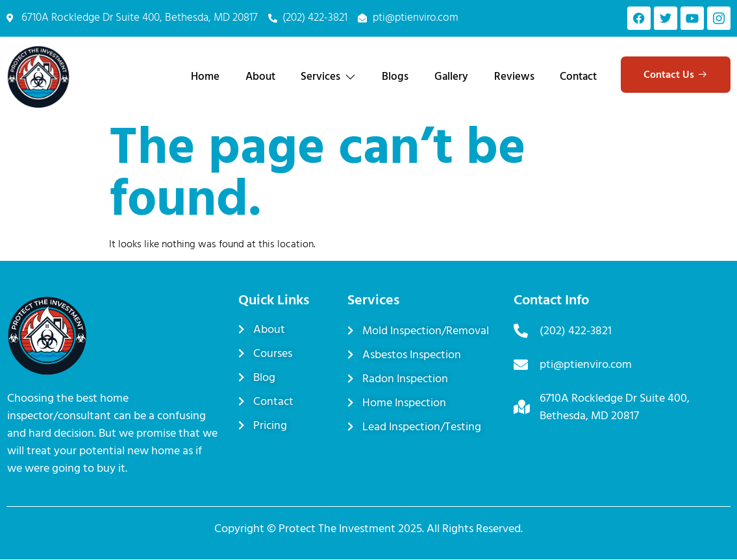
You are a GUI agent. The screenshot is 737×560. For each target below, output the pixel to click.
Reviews (514, 77)
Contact (578, 77)
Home (204, 77)
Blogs (394, 77)
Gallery (451, 77)
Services (328, 77)
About (259, 77)
